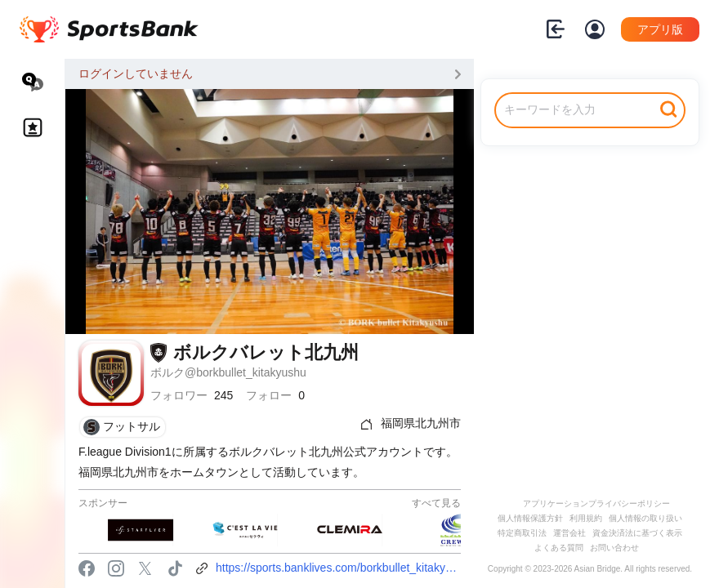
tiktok (175, 568)
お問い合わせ (614, 548)
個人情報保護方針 (530, 518)
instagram (116, 568)
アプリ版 (660, 29)
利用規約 (586, 518)
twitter (145, 568)
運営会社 (569, 533)
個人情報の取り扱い (645, 518)
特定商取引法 (522, 533)
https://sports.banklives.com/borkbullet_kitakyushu (338, 568)
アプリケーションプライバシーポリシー (596, 503)
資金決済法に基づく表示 (637, 533)
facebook (87, 568)
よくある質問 (559, 548)
